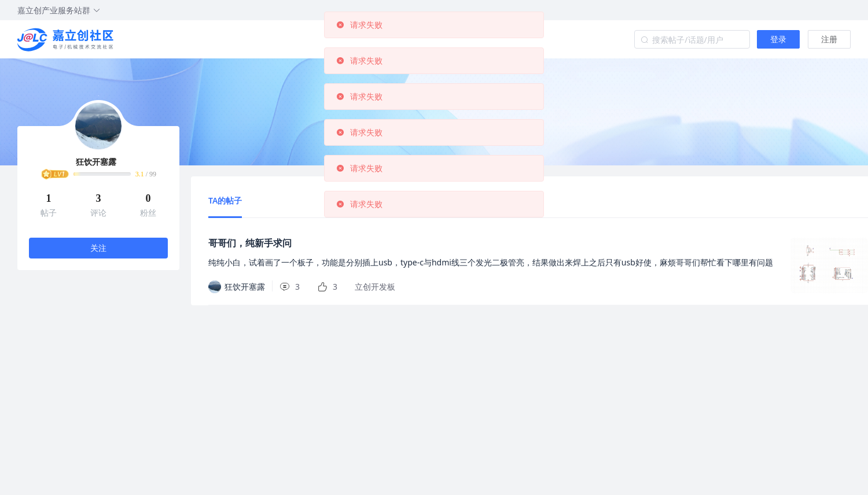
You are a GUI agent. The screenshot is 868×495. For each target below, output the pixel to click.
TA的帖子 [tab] (225, 200)
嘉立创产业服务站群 (59, 10)
